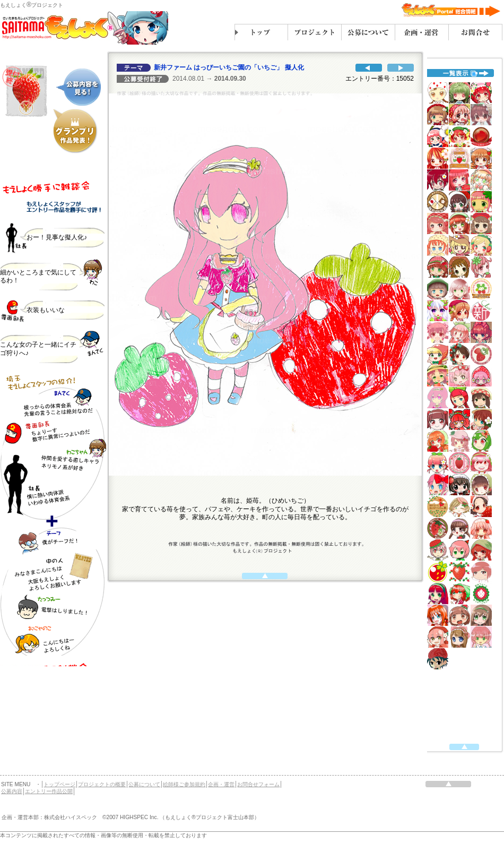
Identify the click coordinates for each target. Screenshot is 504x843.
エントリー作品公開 (49, 791)
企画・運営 (221, 784)
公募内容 (12, 791)
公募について (144, 784)
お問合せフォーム (258, 784)
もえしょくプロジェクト (32, 5)
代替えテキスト (53, 417)
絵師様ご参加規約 (184, 784)
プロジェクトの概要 (102, 784)
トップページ (59, 784)
